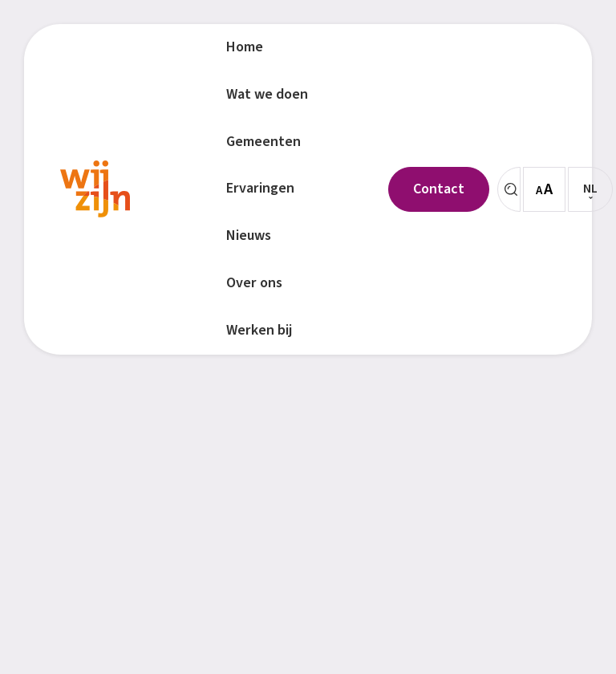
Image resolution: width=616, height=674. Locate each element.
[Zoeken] (509, 189)
